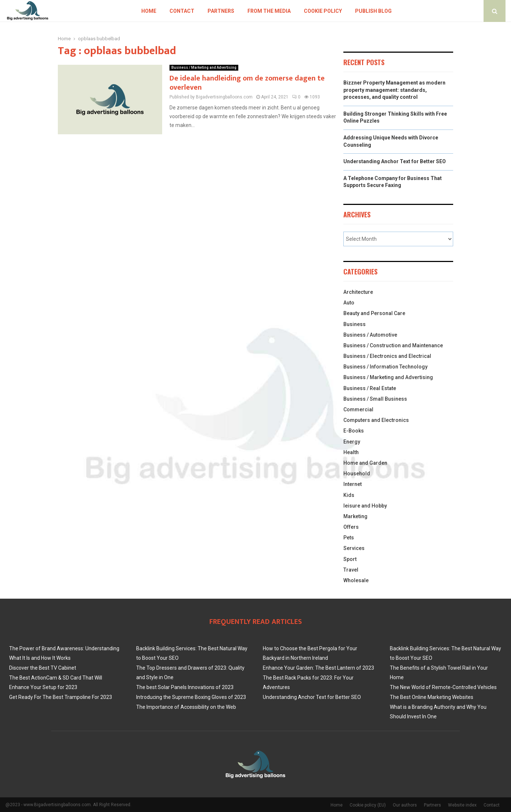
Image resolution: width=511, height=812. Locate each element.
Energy (352, 442)
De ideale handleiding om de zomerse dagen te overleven (247, 83)
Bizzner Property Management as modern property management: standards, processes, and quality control (394, 90)
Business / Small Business (375, 399)
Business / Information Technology (385, 367)
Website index (462, 805)
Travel (351, 570)
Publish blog (373, 11)
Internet (353, 484)
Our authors (405, 805)
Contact (182, 11)
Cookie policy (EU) (368, 805)
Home (149, 11)
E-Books (354, 431)
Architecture (358, 292)
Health (351, 452)
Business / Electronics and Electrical (387, 356)
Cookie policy (323, 11)
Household (357, 474)
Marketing (355, 516)
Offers (351, 527)
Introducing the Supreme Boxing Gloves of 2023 (191, 697)
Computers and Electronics (376, 420)
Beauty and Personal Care (374, 313)
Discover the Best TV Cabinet (43, 668)
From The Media (269, 11)
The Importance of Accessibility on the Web (186, 707)
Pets (349, 538)
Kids (349, 495)
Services (354, 548)
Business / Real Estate (370, 388)
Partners (221, 11)
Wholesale (356, 580)
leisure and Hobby (365, 506)
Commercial (358, 409)
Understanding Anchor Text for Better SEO (395, 161)
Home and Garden (365, 463)
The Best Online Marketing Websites (432, 697)
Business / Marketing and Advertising (204, 68)
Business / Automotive (370, 335)
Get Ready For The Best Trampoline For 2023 (61, 697)
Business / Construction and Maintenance (393, 345)
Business (355, 324)
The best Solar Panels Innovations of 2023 (185, 687)
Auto (349, 303)
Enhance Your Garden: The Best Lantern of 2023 (318, 668)
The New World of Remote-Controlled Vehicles (443, 687)
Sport (350, 559)
